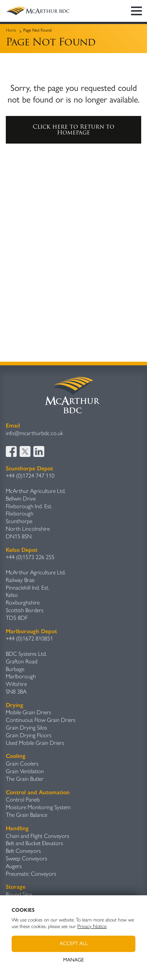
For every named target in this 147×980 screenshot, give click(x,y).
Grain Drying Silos (26, 728)
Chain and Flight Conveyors (38, 836)
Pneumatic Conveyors (31, 874)
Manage (73, 960)
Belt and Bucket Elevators (34, 843)
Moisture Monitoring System (38, 807)
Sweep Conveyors (26, 858)
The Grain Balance (26, 815)
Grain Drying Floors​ (29, 735)
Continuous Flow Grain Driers (41, 720)
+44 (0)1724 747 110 (30, 476)
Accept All (74, 943)
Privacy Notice (92, 926)
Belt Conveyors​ (23, 851)
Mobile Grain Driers (28, 712)
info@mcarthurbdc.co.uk (34, 433)
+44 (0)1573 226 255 (30, 557)
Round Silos (19, 894)
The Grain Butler (25, 779)
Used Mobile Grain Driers (35, 743)
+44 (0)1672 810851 (29, 638)
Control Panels (23, 800)
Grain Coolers (22, 764)
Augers (14, 866)
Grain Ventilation (25, 771)
